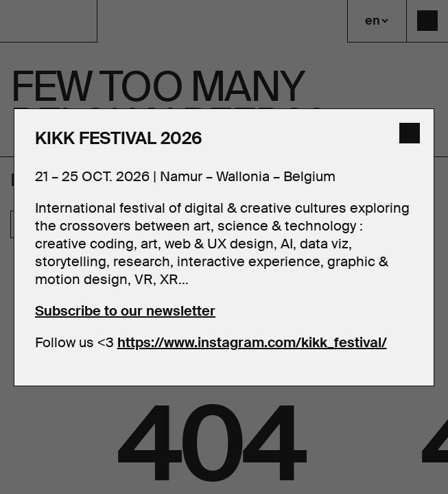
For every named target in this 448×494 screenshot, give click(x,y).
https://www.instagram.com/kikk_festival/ (252, 342)
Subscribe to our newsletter (125, 311)
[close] (410, 133)
